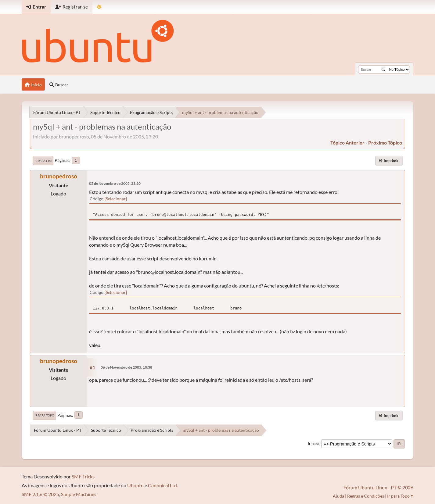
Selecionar (116, 199)
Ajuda (338, 496)
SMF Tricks (83, 476)
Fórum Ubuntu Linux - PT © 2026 (378, 487)
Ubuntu (135, 485)
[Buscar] (383, 70)
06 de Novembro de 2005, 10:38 (126, 367)
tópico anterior (347, 143)
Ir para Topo (44, 415)
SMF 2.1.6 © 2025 (40, 494)
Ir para (314, 444)
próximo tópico (385, 143)
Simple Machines (79, 494)
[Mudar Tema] (99, 7)
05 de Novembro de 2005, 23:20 (115, 183)
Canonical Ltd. (163, 485)
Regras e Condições (366, 496)
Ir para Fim (43, 161)
